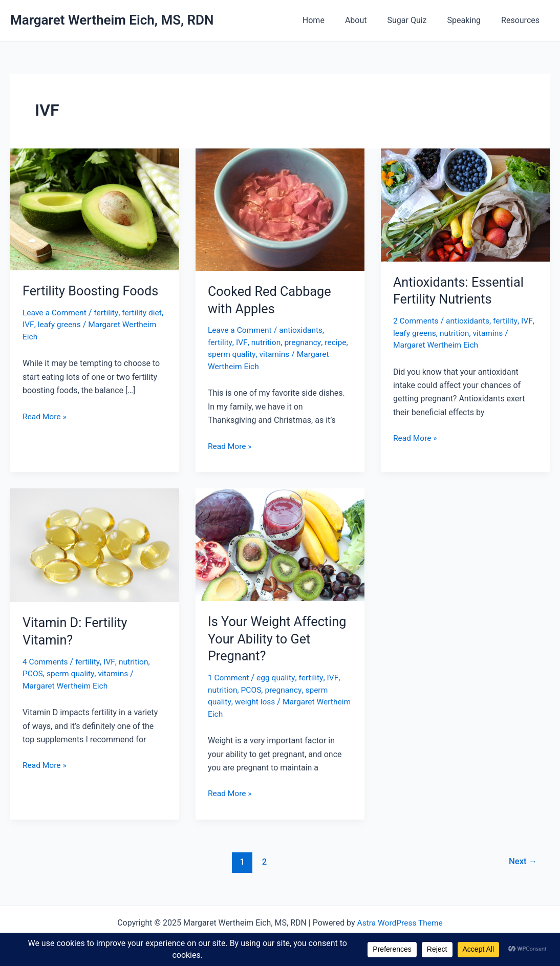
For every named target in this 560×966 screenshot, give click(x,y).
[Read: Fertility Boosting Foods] (95, 209)
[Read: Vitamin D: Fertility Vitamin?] (95, 544)
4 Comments (46, 661)
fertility (108, 313)
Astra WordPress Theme (400, 921)
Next (522, 860)
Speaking (470, 20)
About (370, 20)
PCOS (33, 672)
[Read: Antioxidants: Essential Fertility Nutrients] (465, 204)
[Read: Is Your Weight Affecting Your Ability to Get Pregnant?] (280, 543)
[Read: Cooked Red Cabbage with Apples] (280, 209)
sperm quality (232, 354)
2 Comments (416, 321)
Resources (522, 20)
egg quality (278, 677)
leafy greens (77, 324)
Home (332, 20)
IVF (46, 324)
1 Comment (229, 677)
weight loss (256, 701)
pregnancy (304, 342)
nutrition (266, 342)
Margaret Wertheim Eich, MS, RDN (112, 20)
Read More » (45, 416)
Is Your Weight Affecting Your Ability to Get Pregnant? (279, 638)
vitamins (276, 354)
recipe (337, 342)
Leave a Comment (56, 313)
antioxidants (304, 330)
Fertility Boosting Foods (92, 291)
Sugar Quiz (417, 20)
